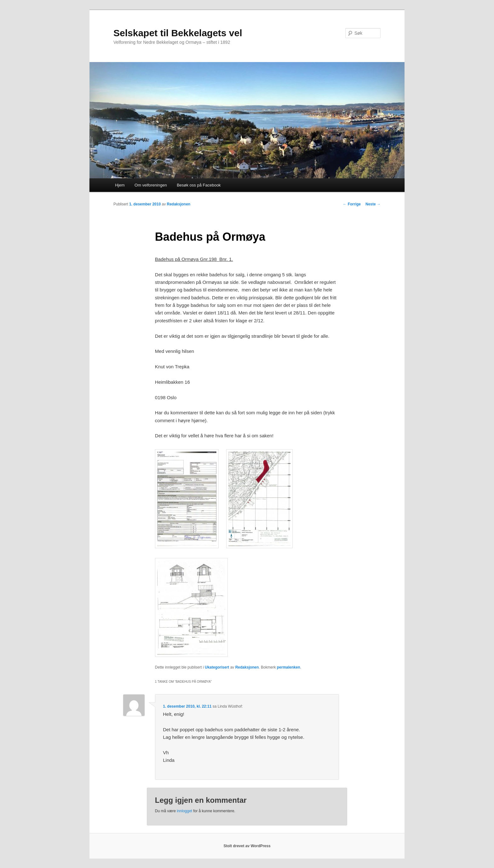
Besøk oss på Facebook (199, 185)
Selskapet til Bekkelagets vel (178, 33)
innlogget (184, 811)
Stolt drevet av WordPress (247, 846)
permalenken (289, 667)
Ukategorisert (217, 667)
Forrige (352, 204)
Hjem (120, 185)
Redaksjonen (178, 204)
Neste (373, 204)
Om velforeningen (151, 185)
